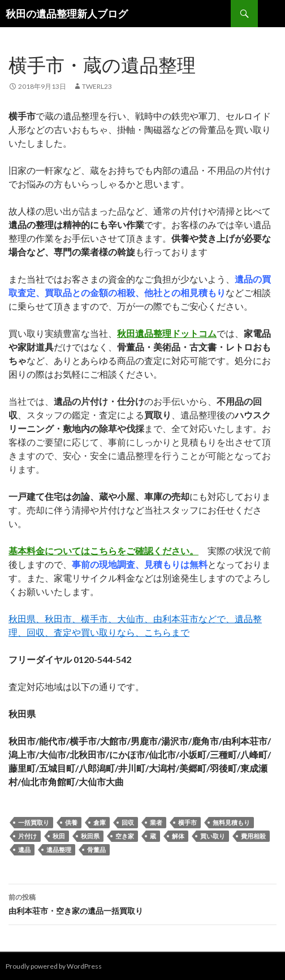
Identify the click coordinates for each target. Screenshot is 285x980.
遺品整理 (59, 850)
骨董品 (96, 850)
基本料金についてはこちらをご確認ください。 (103, 551)
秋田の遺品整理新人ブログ (67, 14)
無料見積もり (231, 822)
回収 (128, 822)
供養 (71, 822)
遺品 (24, 850)
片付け (27, 836)
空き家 (125, 836)
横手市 (187, 822)
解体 (178, 836)
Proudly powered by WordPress (54, 966)
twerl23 (97, 86)
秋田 (59, 836)
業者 (156, 822)
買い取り (213, 836)
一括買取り (34, 822)
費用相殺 (253, 836)
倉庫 (100, 822)
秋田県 (90, 836)
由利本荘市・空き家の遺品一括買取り (142, 903)
